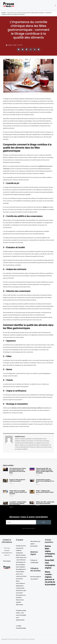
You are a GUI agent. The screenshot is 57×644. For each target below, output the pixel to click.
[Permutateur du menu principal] (55, 5)
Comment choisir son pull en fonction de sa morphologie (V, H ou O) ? (45, 481)
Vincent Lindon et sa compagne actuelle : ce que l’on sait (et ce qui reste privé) (18, 492)
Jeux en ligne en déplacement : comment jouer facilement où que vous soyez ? (21, 588)
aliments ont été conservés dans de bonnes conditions (27, 408)
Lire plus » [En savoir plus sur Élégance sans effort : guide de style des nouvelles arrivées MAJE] (38, 506)
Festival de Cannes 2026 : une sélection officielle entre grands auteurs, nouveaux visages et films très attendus (44, 471)
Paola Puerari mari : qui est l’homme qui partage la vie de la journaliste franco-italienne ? (21, 562)
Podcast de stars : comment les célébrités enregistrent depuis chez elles (21, 550)
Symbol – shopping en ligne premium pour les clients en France (45, 492)
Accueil (4, 13)
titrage (45, 207)
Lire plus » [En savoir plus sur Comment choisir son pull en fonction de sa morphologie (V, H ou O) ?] (38, 485)
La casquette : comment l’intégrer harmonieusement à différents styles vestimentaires (18, 503)
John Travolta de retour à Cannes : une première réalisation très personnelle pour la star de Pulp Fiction (18, 471)
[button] (19, 49)
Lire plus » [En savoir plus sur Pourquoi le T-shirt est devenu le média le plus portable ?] (11, 483)
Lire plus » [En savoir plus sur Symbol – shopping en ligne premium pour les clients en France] (38, 494)
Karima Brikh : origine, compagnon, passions (50, 551)
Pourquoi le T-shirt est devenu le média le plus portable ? (17, 480)
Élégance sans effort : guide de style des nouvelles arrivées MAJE (45, 503)
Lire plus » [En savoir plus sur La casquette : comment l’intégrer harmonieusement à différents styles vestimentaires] (11, 507)
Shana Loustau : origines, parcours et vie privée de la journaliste (50, 579)
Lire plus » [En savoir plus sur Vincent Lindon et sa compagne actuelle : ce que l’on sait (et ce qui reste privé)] (11, 496)
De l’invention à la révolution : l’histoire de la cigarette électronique (21, 600)
